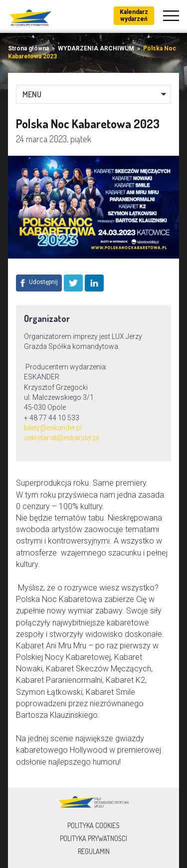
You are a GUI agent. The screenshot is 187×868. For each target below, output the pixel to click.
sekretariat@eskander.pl (61, 438)
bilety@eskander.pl (53, 428)
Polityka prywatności (93, 838)
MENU (32, 94)
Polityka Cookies (93, 825)
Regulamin (94, 851)
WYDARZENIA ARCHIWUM (96, 48)
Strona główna (28, 48)
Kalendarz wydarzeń (134, 15)
